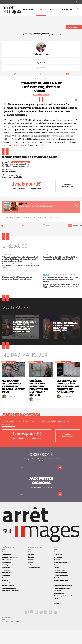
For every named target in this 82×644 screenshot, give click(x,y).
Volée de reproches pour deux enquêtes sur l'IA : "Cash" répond (39, 402)
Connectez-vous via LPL (12, 191)
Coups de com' (7, 569)
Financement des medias (10, 605)
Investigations (55, 232)
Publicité (5, 594)
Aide (55, 597)
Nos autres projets (59, 584)
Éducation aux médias (61, 576)
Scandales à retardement (10, 571)
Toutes (30, 566)
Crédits (56, 612)
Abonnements (58, 566)
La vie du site (58, 569)
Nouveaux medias (8, 587)
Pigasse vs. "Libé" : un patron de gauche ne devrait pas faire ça (17, 292)
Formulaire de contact (61, 589)
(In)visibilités (6, 589)
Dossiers (31, 576)
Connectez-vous (9, 186)
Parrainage (57, 574)
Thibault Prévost (41, 68)
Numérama (42, 232)
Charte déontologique (61, 587)
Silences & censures (8, 600)
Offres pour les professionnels (63, 600)
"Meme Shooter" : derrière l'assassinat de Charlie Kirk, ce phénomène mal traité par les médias (20, 273)
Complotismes (7, 592)
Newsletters (58, 605)
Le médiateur (58, 571)
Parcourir (28, 10)
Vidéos (30, 579)
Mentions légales (59, 607)
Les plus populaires (34, 581)
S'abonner (72, 27)
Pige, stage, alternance (61, 594)
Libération (7, 232)
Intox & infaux (6, 574)
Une (15, 159)
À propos (57, 579)
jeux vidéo (18, 232)
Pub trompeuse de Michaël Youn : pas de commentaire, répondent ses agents (60, 293)
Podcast (56, 618)
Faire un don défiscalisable (62, 602)
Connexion (75, 2)
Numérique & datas (8, 579)
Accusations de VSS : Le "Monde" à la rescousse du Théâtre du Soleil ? (60, 272)
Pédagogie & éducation (9, 602)
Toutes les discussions (61, 592)
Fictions (5, 566)
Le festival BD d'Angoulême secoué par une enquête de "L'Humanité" (68, 400)
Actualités (41, 10)
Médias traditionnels (8, 597)
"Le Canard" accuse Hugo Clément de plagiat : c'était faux (13, 400)
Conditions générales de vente (63, 610)
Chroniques (67, 10)
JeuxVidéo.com (30, 232)
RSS (55, 615)
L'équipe (57, 581)
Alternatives (6, 584)
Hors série (5, 636)
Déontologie (6, 581)
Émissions (54, 10)
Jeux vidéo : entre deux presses (62, 289)
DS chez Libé (15, 636)
